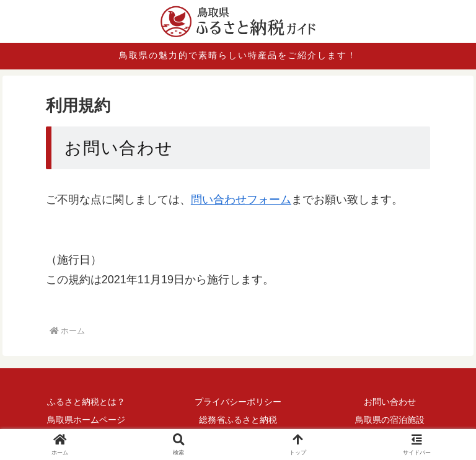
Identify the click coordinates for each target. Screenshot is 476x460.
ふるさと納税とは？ (86, 402)
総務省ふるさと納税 (238, 420)
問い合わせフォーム (241, 200)
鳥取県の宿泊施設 (390, 420)
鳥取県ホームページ (86, 420)
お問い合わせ (390, 402)
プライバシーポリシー (238, 402)
